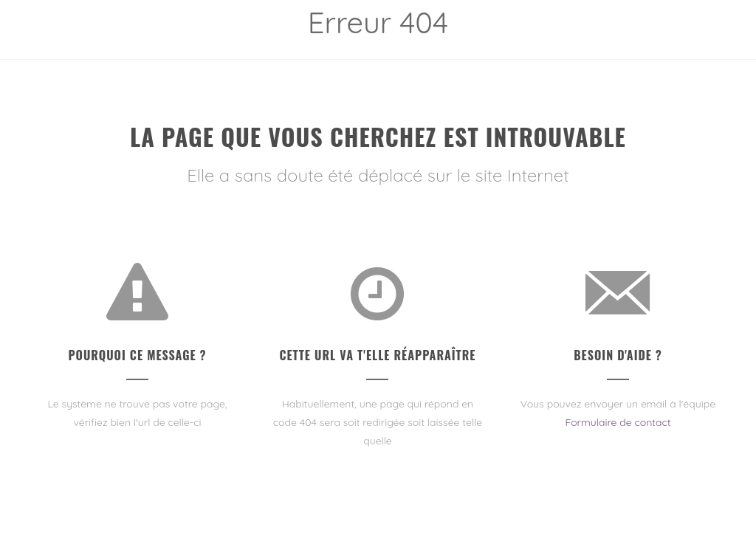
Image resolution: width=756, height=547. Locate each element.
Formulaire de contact (618, 422)
